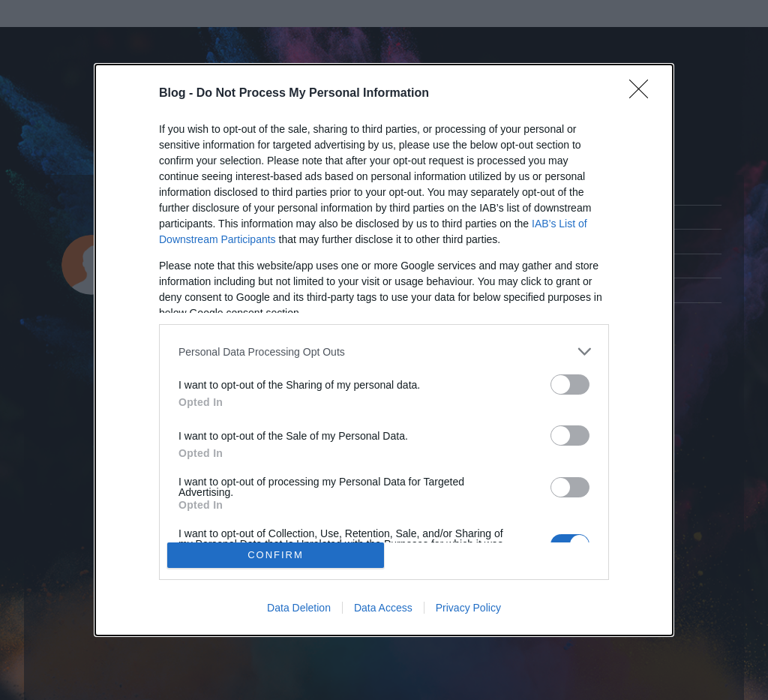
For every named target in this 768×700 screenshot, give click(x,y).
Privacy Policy (468, 608)
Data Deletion (299, 608)
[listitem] (384, 352)
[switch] (570, 385)
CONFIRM (276, 555)
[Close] (643, 94)
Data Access (383, 608)
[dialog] (384, 350)
